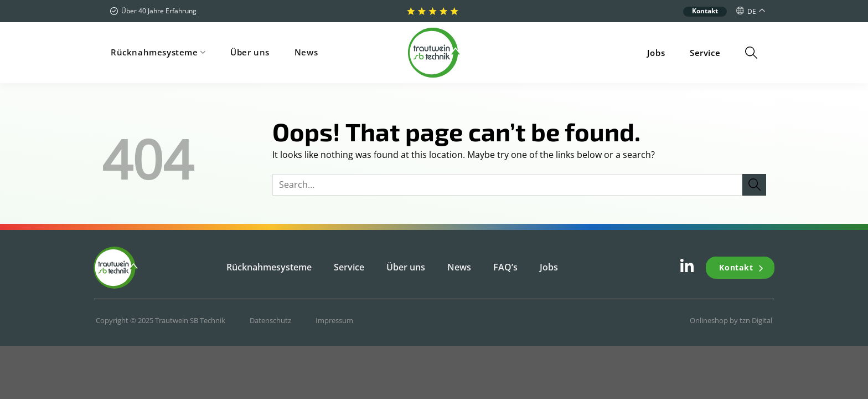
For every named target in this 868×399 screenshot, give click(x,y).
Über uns (250, 52)
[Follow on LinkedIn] (687, 269)
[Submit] (754, 185)
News (306, 52)
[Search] (751, 53)
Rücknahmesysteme (158, 52)
